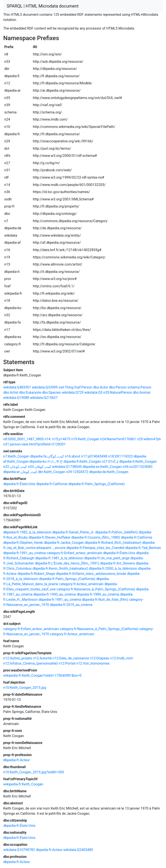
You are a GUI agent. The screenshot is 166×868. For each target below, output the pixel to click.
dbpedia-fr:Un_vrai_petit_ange (107, 558)
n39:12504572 (77, 472)
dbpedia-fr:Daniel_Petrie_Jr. (73, 532)
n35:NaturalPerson (118, 392)
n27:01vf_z (110, 462)
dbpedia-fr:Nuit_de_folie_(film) (105, 600)
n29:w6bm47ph (149, 439)
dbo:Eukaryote (30, 392)
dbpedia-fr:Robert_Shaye (36, 574)
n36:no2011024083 (138, 467)
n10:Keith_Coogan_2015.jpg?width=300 (34, 772)
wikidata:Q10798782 (19, 850)
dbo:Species (51, 392)
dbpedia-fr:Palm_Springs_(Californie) (97, 484)
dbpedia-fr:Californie (52, 484)
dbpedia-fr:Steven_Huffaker (49, 537)
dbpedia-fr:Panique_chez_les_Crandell (95, 548)
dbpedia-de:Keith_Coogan (109, 472)
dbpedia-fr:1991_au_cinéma (25, 553)
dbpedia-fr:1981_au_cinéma (60, 600)
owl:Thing (66, 387)
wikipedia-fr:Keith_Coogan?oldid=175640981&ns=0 (42, 675)
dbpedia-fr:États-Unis (19, 484)
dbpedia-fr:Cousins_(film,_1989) (96, 537)
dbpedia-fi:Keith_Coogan (82, 462)
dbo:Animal (142, 392)
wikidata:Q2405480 (78, 850)
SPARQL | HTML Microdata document (43, 6)
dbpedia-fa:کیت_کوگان (47, 456)
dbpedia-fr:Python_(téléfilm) (116, 532)
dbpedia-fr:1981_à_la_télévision (59, 558)
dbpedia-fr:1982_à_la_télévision (27, 532)
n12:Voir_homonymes (93, 663)
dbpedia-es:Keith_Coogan (102, 467)
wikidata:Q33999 (45, 387)
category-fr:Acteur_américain (81, 584)
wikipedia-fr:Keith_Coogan (23, 784)
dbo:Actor (101, 387)
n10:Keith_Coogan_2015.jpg (25, 688)
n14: (48, 439)
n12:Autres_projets (18, 658)
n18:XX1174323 (120, 456)
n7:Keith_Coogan (16, 456)
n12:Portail (67, 663)
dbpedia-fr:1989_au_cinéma (98, 594)
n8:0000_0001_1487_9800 (23, 439)
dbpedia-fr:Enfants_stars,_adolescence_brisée (91, 574)
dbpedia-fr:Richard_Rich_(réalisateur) (113, 543)
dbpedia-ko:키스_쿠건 (46, 462)
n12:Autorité (42, 658)
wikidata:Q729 (73, 392)
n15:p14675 (61, 439)
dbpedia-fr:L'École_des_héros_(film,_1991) (67, 563)
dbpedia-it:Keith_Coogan (138, 462)
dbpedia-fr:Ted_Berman (143, 548)
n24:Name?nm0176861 (118, 439)
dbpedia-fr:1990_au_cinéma (55, 594)
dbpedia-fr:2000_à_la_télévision (113, 568)
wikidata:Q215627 (44, 398)
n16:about (73, 456)
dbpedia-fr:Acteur (17, 760)
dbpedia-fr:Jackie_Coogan (64, 543)
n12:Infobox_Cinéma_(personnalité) (30, 663)
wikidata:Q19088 (16, 398)
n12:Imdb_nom (121, 658)
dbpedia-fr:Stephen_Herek (23, 543)
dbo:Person (118, 387)
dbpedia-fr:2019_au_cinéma (71, 605)
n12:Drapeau (99, 658)
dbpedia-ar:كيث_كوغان (20, 472)
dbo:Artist (11, 392)
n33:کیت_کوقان (40, 467)
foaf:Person (83, 387)
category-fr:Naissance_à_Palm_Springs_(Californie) (96, 589)
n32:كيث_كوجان (15, 467)
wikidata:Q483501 (17, 387)
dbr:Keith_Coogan (52, 472)
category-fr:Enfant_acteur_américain (74, 553)
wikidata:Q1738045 (67, 467)
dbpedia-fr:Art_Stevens (117, 563)
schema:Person (139, 387)
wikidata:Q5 (93, 392)
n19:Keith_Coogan (85, 439)
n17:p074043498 (94, 456)
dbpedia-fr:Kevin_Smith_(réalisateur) (60, 568)
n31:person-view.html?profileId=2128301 (34, 444)
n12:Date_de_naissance (71, 658)
